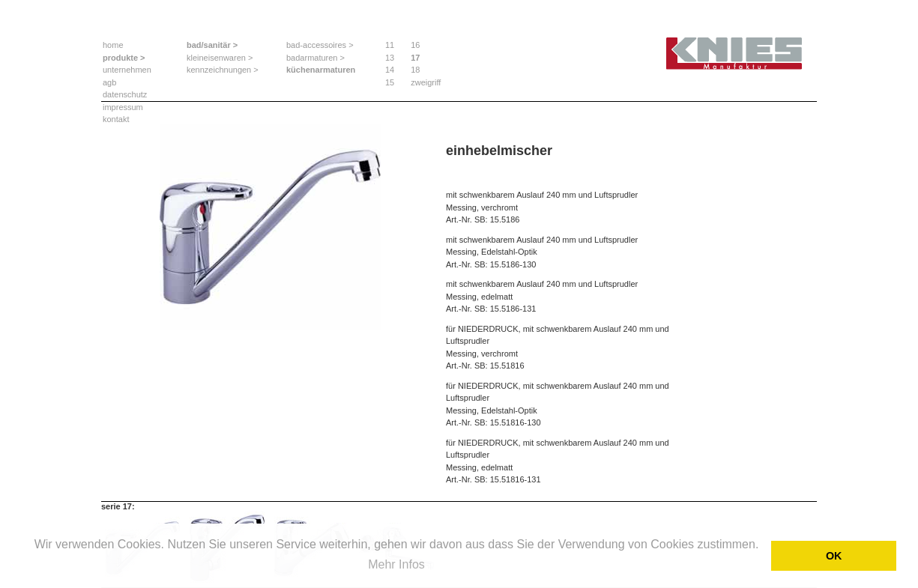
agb (109, 82)
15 (390, 82)
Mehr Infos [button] (396, 564)
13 (390, 58)
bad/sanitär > (212, 45)
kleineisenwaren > (220, 58)
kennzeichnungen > (223, 70)
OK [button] (834, 556)
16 (415, 45)
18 (415, 70)
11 (390, 45)
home (113, 45)
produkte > (124, 58)
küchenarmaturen (321, 70)
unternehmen (127, 70)
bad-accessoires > (320, 45)
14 (390, 70)
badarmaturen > (315, 58)
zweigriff (426, 82)
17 (415, 58)
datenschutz (125, 94)
